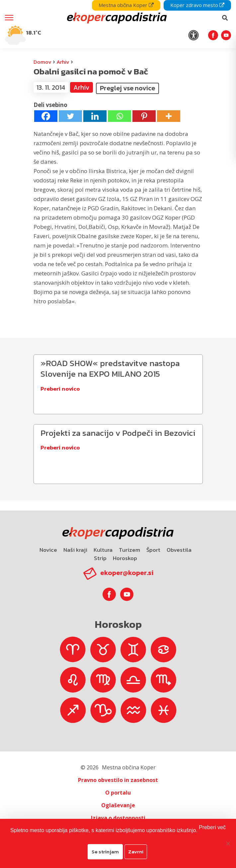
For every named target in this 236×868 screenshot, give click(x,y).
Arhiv (63, 62)
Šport (153, 550)
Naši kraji (75, 550)
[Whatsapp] (119, 116)
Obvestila (179, 550)
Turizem (129, 550)
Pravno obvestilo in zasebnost (118, 780)
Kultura (103, 550)
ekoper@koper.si (127, 573)
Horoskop (125, 558)
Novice (48, 550)
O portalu (118, 793)
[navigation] (118, 24)
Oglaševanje (118, 805)
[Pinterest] (144, 116)
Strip (100, 558)
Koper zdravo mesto (197, 5)
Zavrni (136, 852)
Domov (42, 62)
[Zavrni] (228, 843)
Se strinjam (105, 852)
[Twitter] (70, 116)
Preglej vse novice (127, 88)
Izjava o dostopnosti (118, 818)
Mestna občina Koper (126, 5)
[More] (169, 116)
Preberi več (212, 827)
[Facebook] (46, 116)
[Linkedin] (95, 116)
